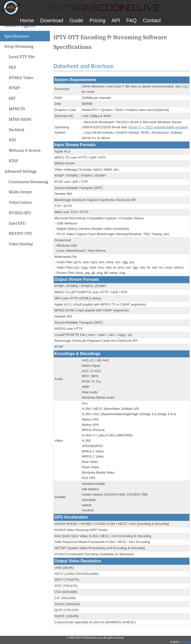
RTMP (14, 88)
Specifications (17, 36)
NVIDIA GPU (20, 213)
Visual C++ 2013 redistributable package (158, 127)
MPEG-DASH (20, 119)
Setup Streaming (19, 46)
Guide (76, 20)
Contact (152, 20)
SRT (12, 98)
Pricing (97, 20)
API (116, 20)
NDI (12, 140)
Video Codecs (20, 202)
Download (52, 20)
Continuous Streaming (28, 182)
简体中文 (186, 642)
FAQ (132, 20)
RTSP (13, 161)
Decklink (17, 130)
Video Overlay (21, 244)
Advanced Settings (20, 171)
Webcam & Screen (25, 150)
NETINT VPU (20, 233)
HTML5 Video (21, 78)
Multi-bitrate (20, 192)
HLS (12, 67)
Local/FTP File (22, 57)
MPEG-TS (17, 109)
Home (27, 20)
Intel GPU (17, 223)
